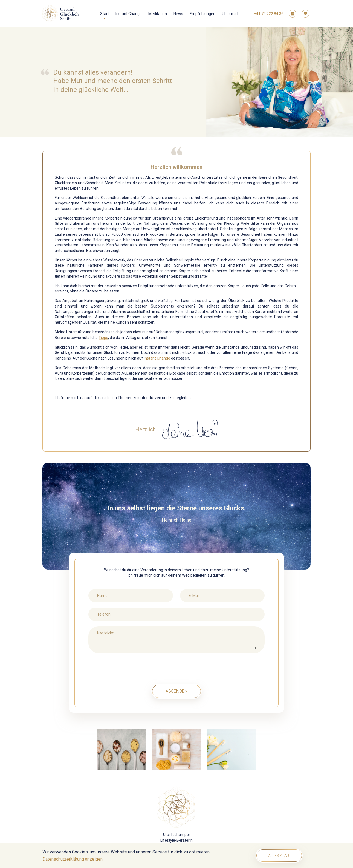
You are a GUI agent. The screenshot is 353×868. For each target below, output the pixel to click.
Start (105, 14)
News (178, 14)
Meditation (158, 14)
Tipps (103, 338)
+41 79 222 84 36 (269, 14)
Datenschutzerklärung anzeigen (73, 859)
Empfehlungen (202, 14)
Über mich (231, 14)
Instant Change (129, 14)
